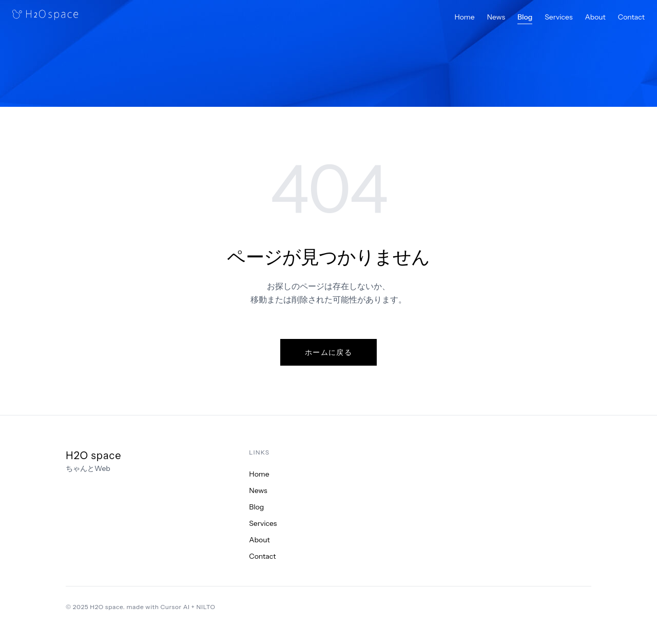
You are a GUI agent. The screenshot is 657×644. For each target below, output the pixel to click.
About (595, 17)
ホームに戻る (328, 352)
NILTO (206, 607)
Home (464, 17)
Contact (631, 17)
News (496, 17)
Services (558, 17)
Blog (525, 17)
